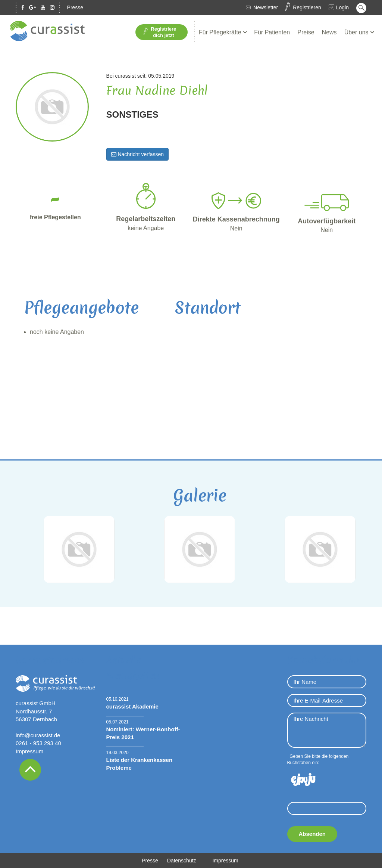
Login (342, 7)
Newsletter (266, 7)
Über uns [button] (357, 32)
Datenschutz (182, 861)
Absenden (312, 834)
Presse (75, 7)
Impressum (29, 751)
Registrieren (307, 7)
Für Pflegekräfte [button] (221, 32)
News (329, 32)
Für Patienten (272, 32)
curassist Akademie (132, 706)
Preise (306, 32)
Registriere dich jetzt (160, 32)
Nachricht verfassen (138, 154)
